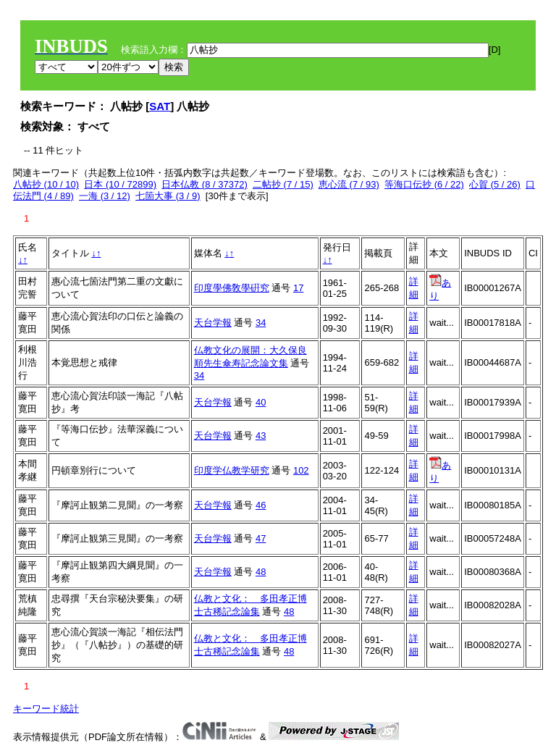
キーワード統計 (46, 709)
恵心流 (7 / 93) (349, 184)
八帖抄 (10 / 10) (46, 184)
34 (261, 323)
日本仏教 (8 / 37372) (205, 184)
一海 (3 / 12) (105, 196)
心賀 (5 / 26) (495, 184)
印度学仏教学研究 (232, 470)
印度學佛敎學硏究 (232, 288)
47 (261, 538)
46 (261, 505)
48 (261, 572)
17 (298, 288)
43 (261, 436)
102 (301, 470)
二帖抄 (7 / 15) (283, 184)
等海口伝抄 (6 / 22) (424, 184)
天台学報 (213, 323)
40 (261, 402)
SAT (160, 106)
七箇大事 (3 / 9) (168, 196)
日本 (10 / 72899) (120, 184)
